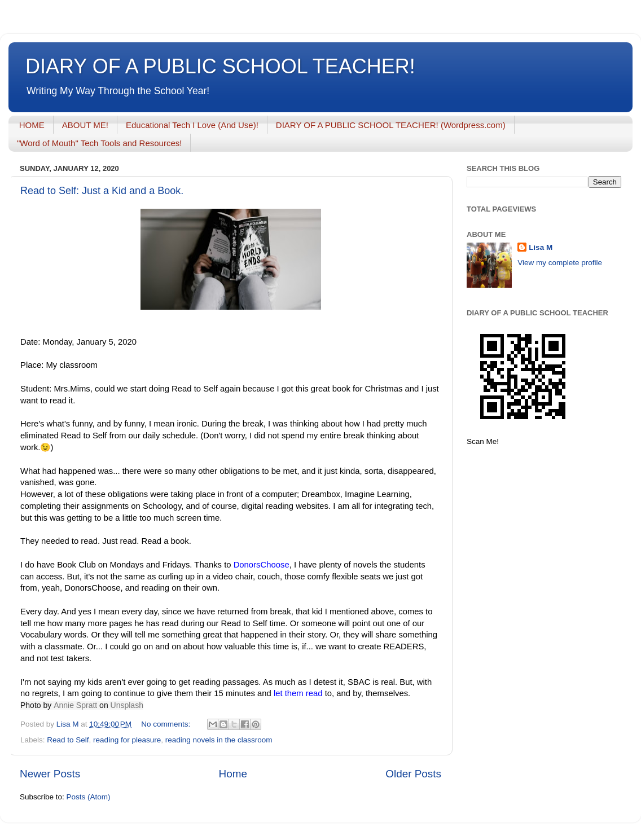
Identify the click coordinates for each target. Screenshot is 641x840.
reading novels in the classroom (219, 740)
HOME (32, 125)
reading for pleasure (127, 740)
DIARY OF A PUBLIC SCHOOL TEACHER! (220, 66)
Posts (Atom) (89, 797)
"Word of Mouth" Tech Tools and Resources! (99, 143)
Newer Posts (50, 774)
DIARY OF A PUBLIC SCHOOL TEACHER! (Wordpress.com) (391, 125)
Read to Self (68, 740)
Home (233, 774)
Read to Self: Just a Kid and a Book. (102, 191)
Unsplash (127, 705)
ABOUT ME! (85, 125)
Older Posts (413, 774)
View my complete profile (560, 263)
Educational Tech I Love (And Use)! (192, 125)
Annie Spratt (75, 705)
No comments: (167, 724)
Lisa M (541, 247)
